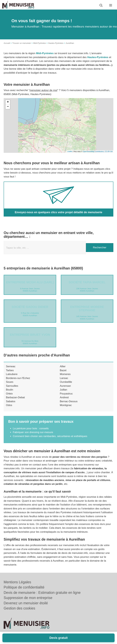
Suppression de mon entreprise (28, 598)
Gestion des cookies (19, 608)
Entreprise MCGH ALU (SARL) (30, 282)
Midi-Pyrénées (40, 43)
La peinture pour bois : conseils (31, 428)
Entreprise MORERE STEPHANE (87, 309)
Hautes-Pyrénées (56, 43)
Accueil (7, 43)
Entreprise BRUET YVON (30, 335)
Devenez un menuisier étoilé (26, 603)
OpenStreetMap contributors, (94, 151)
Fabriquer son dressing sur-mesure (33, 432)
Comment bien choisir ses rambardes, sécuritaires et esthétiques (50, 436)
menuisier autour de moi (43, 90)
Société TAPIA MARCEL (87, 282)
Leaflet (70, 151)
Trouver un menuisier (22, 43)
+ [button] (8, 102)
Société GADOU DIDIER (30, 307)
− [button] (8, 107)
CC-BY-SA (109, 151)
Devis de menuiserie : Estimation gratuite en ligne (42, 593)
